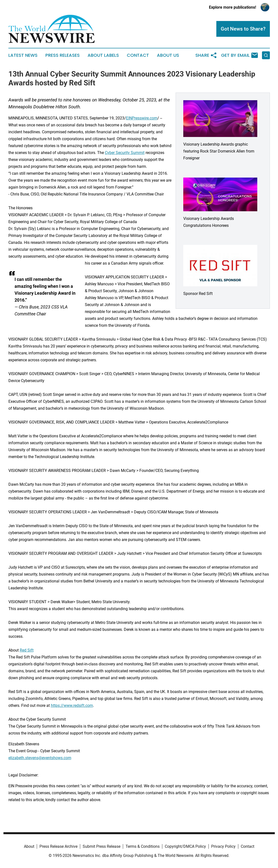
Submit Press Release (102, 846)
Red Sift (27, 650)
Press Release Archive (58, 846)
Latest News (23, 55)
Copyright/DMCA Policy (185, 846)
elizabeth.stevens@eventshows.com (40, 758)
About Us (168, 55)
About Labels (103, 55)
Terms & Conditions (143, 846)
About (29, 846)
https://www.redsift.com (72, 705)
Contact (138, 55)
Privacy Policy (223, 846)
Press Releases (63, 55)
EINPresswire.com (142, 118)
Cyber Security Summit (125, 153)
